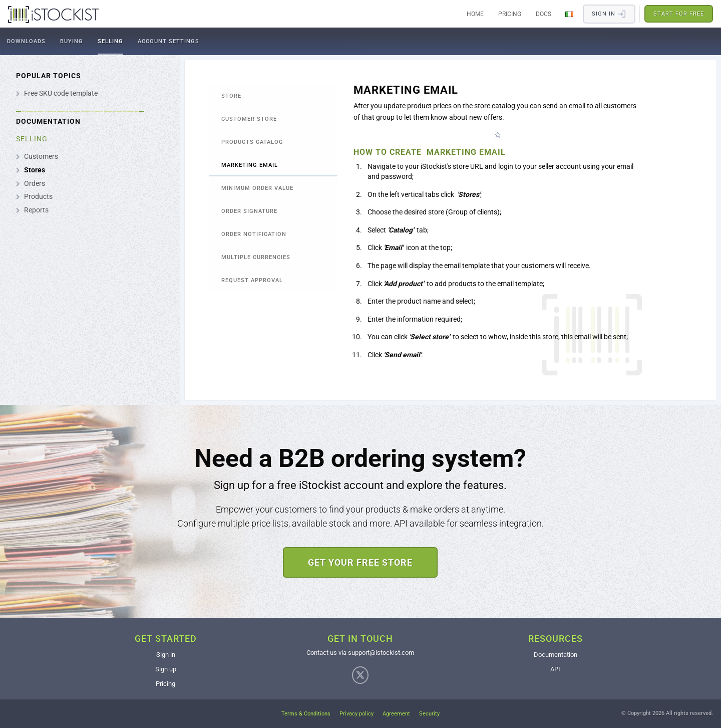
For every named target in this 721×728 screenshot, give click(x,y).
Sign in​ (609, 14)
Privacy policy (356, 714)
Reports (36, 210)
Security (429, 714)
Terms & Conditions (306, 714)
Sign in (166, 655)
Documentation (556, 655)
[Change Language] (569, 14)
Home (475, 14)
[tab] (273, 96)
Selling (110, 41)
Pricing (510, 14)
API (555, 669)
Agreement (396, 714)
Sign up (166, 669)
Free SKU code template (61, 93)
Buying (72, 41)
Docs (544, 14)
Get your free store (360, 562)
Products (38, 196)
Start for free (679, 14)
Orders (35, 183)
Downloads (26, 41)
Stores (35, 170)
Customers (41, 156)
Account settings (168, 41)
